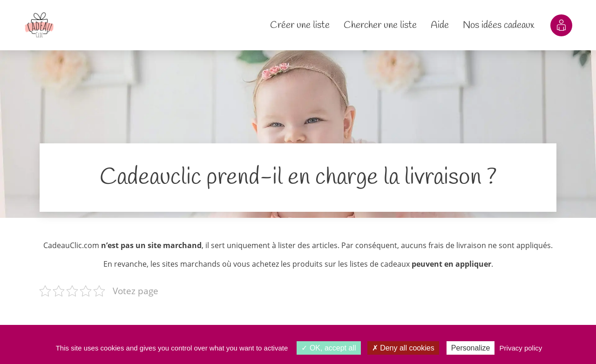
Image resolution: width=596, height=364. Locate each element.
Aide (440, 25)
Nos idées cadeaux (498, 25)
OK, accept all (328, 348)
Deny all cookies (403, 348)
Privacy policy (521, 348)
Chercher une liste (380, 25)
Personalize (471, 348)
